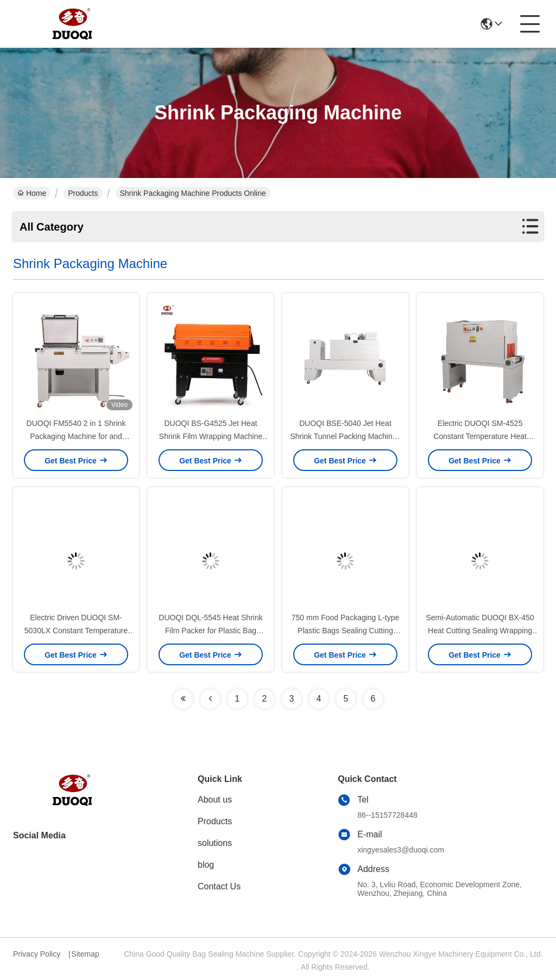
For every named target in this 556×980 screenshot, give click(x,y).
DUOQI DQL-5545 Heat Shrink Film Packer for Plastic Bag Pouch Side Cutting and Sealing (211, 631)
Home (32, 193)
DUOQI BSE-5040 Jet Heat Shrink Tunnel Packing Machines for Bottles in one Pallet (345, 436)
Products (83, 193)
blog (206, 865)
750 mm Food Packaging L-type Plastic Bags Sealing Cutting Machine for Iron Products (345, 631)
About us (215, 800)
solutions (215, 843)
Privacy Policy (37, 954)
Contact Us (219, 886)
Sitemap (85, 954)
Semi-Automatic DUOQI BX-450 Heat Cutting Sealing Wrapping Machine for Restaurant (480, 631)
